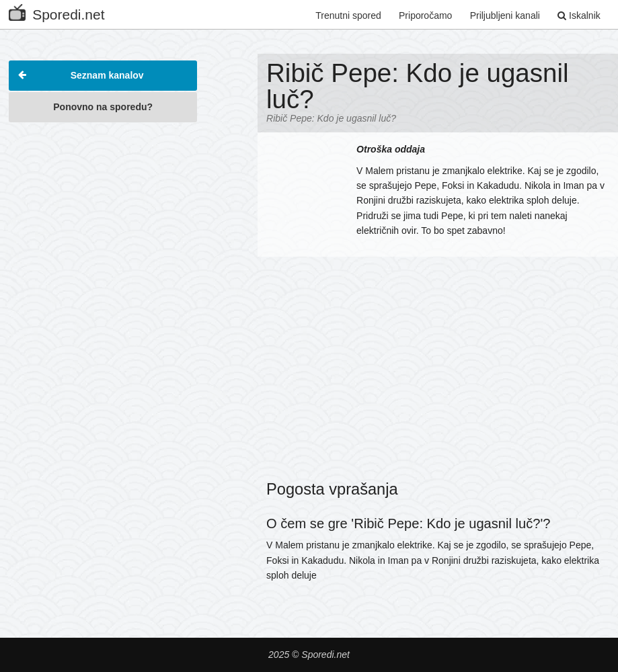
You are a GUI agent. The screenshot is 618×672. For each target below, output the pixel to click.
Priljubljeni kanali (505, 15)
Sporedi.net (56, 12)
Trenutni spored (348, 15)
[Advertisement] (103, 214)
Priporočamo (425, 15)
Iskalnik (579, 15)
